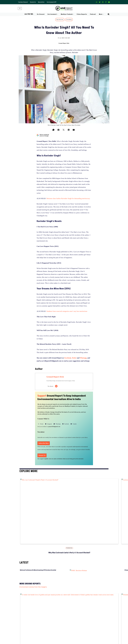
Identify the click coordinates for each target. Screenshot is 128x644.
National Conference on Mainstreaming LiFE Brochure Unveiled (38, 570)
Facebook (68, 358)
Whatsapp (83, 358)
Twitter (74, 358)
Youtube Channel (23, 2)
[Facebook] (106, 2)
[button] (34, 14)
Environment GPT (52, 2)
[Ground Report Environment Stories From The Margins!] (64, 8)
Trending (69, 20)
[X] (100, 2)
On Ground (41, 14)
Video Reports (82, 14)
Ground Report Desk (64, 43)
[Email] (56, 386)
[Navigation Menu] (20, 8)
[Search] (108, 14)
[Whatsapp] (97, 2)
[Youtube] (109, 2)
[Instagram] (103, 2)
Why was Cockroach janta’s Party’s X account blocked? (69, 553)
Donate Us (33, 2)
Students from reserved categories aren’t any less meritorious (67, 311)
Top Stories (60, 20)
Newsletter (41, 2)
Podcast (93, 14)
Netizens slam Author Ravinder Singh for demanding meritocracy (68, 199)
